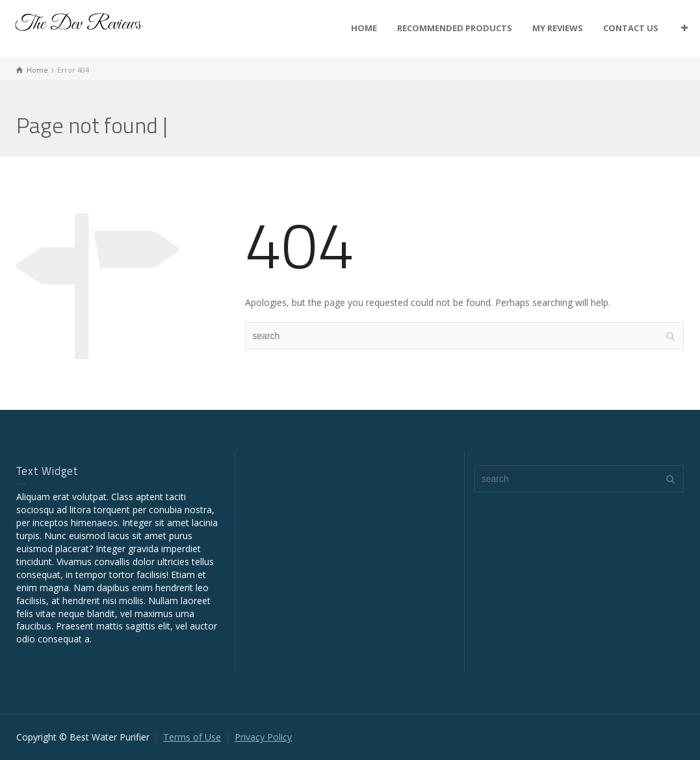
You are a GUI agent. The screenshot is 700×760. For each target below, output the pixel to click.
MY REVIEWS (558, 28)
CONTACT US (631, 28)
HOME (364, 28)
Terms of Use (192, 737)
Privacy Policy (263, 737)
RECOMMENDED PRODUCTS (455, 28)
